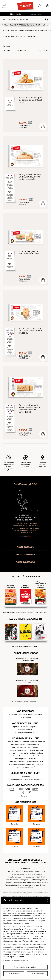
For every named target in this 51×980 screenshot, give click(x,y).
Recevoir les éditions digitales (14, 612)
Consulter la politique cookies (16, 960)
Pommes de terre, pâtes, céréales (30, 753)
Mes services (36, 14)
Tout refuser (14, 974)
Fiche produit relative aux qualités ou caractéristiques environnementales (26, 886)
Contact (8, 883)
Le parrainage (25, 717)
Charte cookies (28, 877)
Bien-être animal (12, 880)
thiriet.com (26, 868)
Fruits (29, 756)
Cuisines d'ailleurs (19, 747)
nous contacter (26, 554)
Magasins (15, 727)
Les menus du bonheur (25, 767)
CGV (43, 871)
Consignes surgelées (29, 727)
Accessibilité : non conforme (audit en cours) (29, 883)
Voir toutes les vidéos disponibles (24, 702)
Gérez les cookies (14, 877)
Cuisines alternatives (34, 762)
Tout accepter (37, 974)
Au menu (25, 776)
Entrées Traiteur (18, 31)
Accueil (6, 31)
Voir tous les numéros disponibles (24, 647)
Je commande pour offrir (24, 732)
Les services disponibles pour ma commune (23, 871)
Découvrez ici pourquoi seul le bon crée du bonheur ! (26, 517)
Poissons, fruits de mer (18, 750)
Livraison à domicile (25, 730)
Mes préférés (15, 14)
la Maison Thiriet (25, 485)
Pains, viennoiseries (16, 762)
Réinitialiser (44, 50)
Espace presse (40, 880)
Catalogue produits (33, 874)
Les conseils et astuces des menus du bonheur (25, 779)
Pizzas (37, 745)
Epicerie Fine (13, 764)
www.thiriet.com (10, 911)
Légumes (11, 753)
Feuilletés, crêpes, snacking (22, 745)
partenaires (27, 911)
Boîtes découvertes (27, 764)
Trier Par (7, 50)
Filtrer (21, 50)
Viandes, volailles (35, 750)
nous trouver (26, 547)
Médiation (40, 877)
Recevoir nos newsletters (38, 612)
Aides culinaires (19, 756)
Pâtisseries (32, 759)
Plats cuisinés (33, 747)
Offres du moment (14, 742)
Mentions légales (17, 874)
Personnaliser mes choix (26, 967)
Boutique (39, 764)
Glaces (35, 756)
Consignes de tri (26, 880)
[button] (40, 6)
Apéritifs (26, 742)
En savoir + (26, 796)
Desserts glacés (20, 759)
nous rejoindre (25, 562)
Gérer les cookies (26, 947)
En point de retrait (35, 715)
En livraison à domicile (17, 715)
